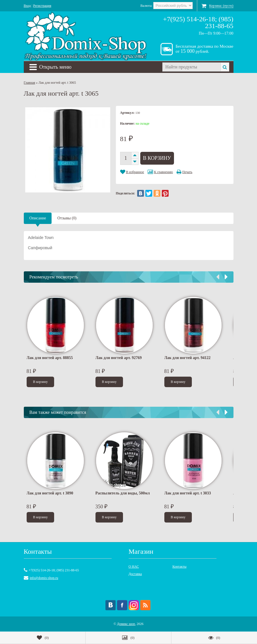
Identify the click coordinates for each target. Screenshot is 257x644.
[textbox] (191, 67)
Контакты (180, 567)
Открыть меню (51, 67)
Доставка (135, 574)
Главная (29, 83)
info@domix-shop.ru (44, 578)
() (43, 638)
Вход (27, 6)
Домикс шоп (126, 624)
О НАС (134, 567)
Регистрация (42, 6)
